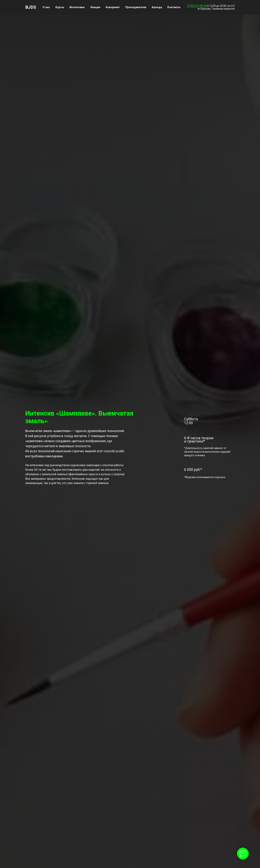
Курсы (60, 7)
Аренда (157, 7)
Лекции (95, 7)
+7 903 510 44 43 (196, 6)
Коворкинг (113, 7)
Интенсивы (77, 7)
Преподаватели (136, 7)
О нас (46, 7)
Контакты (174, 7)
